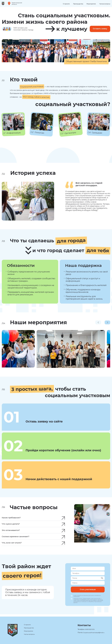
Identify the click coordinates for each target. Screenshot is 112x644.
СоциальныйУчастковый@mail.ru (92, 633)
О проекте (62, 4)
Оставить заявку (98, 29)
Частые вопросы (104, 4)
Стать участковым (88, 591)
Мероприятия (89, 4)
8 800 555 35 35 (88, 629)
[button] (107, 323)
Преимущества (75, 4)
